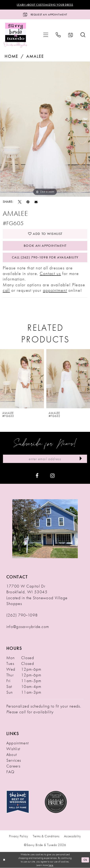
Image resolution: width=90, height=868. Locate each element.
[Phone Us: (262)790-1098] (58, 35)
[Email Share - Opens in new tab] (36, 202)
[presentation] (22, 379)
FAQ (10, 772)
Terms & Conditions (46, 837)
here (51, 865)
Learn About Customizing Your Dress (45, 5)
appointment (55, 291)
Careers (13, 767)
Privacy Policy (19, 837)
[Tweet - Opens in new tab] (20, 202)
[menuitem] (46, 35)
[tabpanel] (45, 129)
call (6, 291)
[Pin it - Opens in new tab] (28, 202)
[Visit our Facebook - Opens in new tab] (37, 476)
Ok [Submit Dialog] (85, 860)
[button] (46, 35)
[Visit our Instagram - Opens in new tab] (52, 476)
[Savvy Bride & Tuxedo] (16, 35)
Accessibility (72, 837)
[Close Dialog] (4, 860)
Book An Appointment (45, 246)
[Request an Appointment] (45, 15)
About (12, 755)
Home (11, 57)
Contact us (50, 274)
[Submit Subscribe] (81, 459)
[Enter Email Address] (45, 459)
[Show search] (83, 35)
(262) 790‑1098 (22, 615)
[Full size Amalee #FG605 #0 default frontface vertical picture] (45, 129)
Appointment (18, 743)
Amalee (35, 57)
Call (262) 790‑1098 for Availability (45, 258)
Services (14, 761)
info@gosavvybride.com (28, 627)
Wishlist (13, 749)
